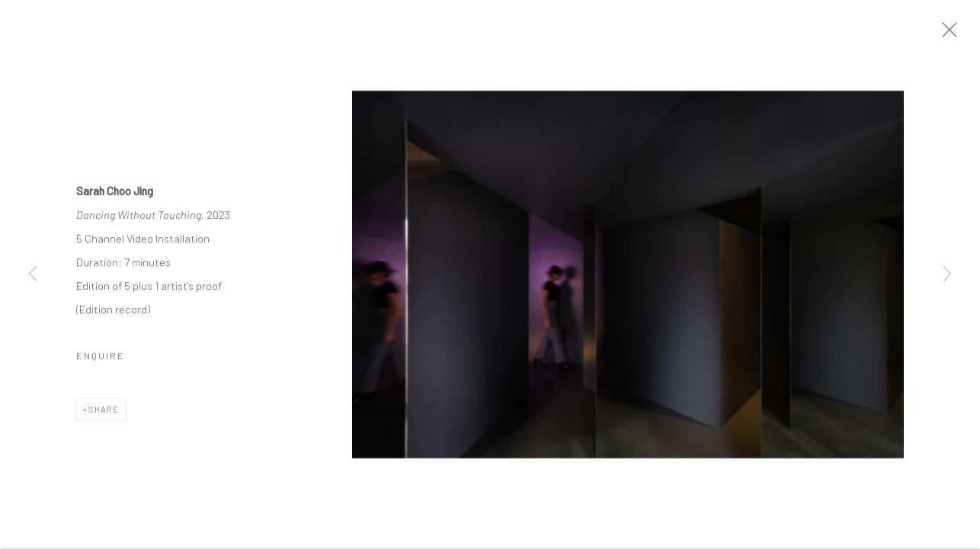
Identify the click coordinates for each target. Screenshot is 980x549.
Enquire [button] (101, 357)
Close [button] (946, 34)
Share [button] (104, 411)
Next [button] (947, 274)
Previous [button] (33, 274)
